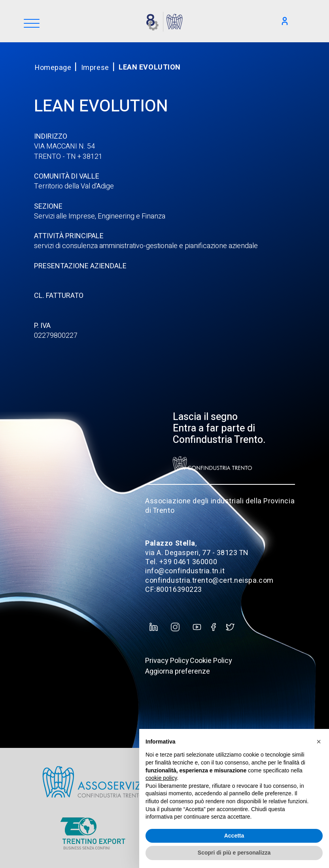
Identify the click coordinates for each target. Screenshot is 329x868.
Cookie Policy (211, 661)
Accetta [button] (234, 836)
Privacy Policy (167, 661)
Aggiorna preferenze (178, 671)
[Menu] (32, 24)
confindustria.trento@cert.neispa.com (209, 581)
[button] (319, 742)
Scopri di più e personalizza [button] (234, 853)
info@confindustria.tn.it (185, 571)
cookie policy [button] (161, 778)
